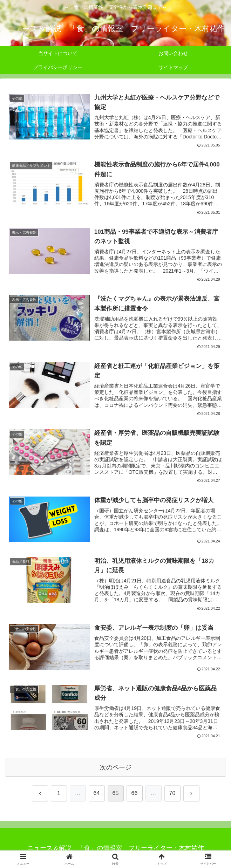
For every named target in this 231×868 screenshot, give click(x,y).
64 (97, 793)
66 (135, 793)
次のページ (116, 767)
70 (172, 793)
